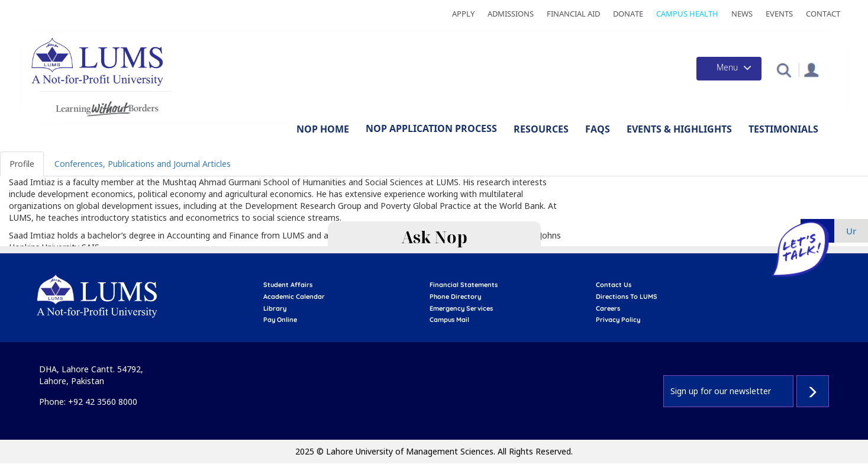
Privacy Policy (618, 320)
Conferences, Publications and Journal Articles (143, 164)
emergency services (461, 308)
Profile (22, 164)
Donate (628, 14)
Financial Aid (573, 14)
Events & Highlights (679, 129)
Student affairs (288, 285)
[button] (784, 70)
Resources (541, 129)
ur (851, 231)
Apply (463, 14)
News (742, 14)
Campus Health (687, 14)
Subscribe (813, 391)
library (275, 308)
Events (779, 14)
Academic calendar (294, 297)
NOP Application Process (431, 128)
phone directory (455, 297)
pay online (280, 320)
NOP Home (323, 129)
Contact (823, 14)
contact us (614, 285)
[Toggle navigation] (729, 69)
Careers (608, 308)
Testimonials (783, 129)
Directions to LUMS (627, 297)
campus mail (449, 320)
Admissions (511, 14)
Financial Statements (464, 285)
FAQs (598, 129)
